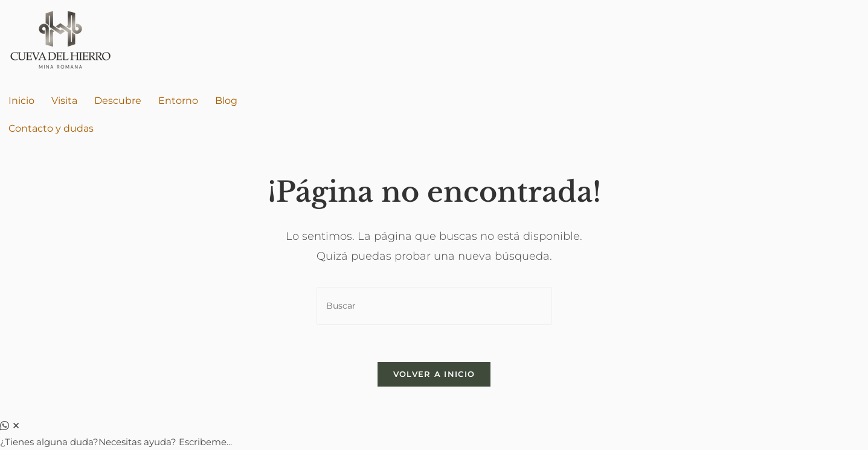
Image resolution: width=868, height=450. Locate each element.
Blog (226, 101)
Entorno (178, 101)
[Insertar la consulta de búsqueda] (434, 306)
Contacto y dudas (51, 128)
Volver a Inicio (434, 374)
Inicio (21, 101)
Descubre (118, 101)
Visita (64, 101)
